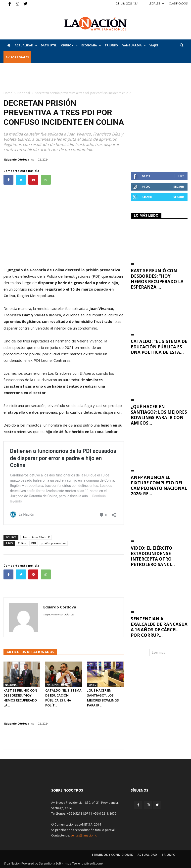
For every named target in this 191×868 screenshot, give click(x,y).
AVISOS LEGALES (17, 57)
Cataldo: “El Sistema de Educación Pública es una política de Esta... (159, 347)
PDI (34, 543)
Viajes (92, 685)
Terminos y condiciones (112, 855)
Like (181, 176)
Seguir (179, 186)
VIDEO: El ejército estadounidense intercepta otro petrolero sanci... (153, 556)
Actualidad (26, 45)
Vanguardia (134, 45)
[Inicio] (8, 45)
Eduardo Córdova (17, 159)
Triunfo (111, 45)
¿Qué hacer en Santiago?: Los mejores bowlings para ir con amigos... (159, 415)
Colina (22, 543)
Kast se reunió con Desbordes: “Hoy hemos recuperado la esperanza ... (157, 279)
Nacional (24, 93)
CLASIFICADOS (178, 3)
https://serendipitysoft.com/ (83, 863)
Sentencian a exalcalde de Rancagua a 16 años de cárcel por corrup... (159, 627)
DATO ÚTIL (49, 45)
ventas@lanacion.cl (84, 835)
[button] (182, 45)
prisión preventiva (53, 543)
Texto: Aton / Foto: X (36, 537)
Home (8, 93)
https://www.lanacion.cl (59, 614)
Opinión (69, 45)
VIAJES (154, 45)
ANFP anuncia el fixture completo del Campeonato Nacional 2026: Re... (159, 485)
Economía (91, 45)
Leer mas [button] (158, 652)
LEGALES (156, 3)
